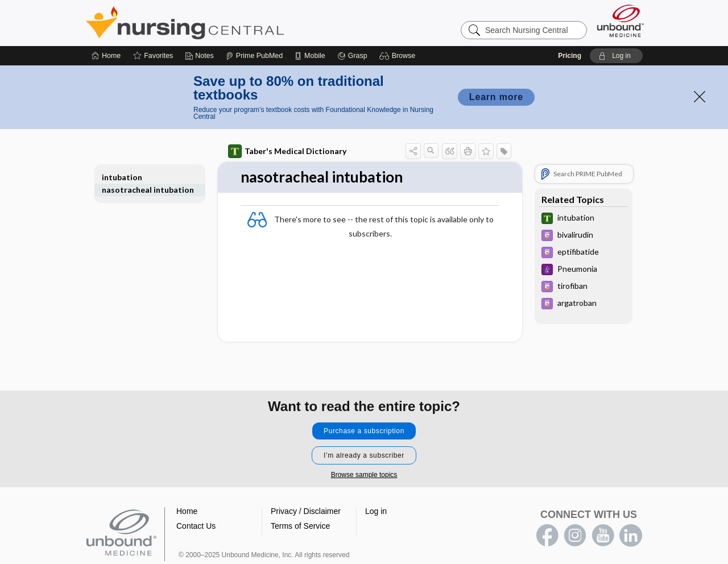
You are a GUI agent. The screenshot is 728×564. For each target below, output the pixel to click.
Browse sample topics (364, 475)
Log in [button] (376, 511)
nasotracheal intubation (148, 190)
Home (187, 511)
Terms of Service (300, 526)
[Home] (106, 56)
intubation (122, 177)
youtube (603, 536)
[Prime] (254, 56)
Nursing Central (227, 23)
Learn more (496, 97)
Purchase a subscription (364, 431)
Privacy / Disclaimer (306, 511)
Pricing (570, 56)
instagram (575, 536)
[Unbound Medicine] (621, 21)
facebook (547, 536)
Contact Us (196, 526)
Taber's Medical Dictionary (287, 151)
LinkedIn (631, 536)
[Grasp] (352, 56)
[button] (399, 56)
